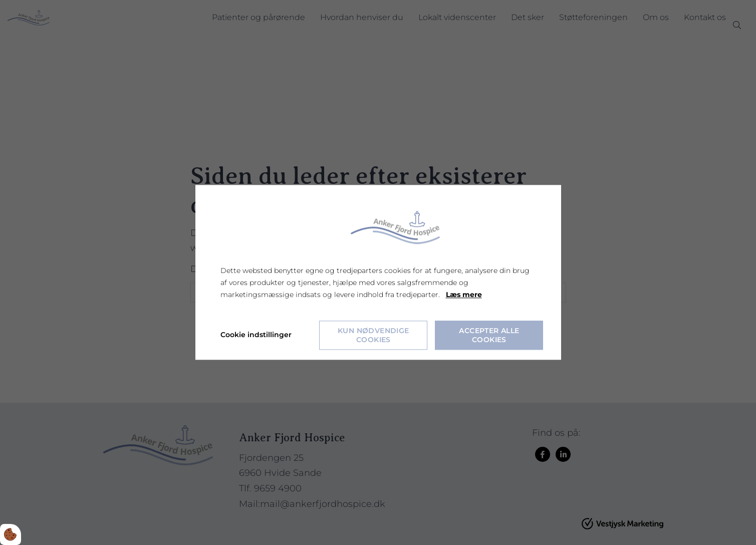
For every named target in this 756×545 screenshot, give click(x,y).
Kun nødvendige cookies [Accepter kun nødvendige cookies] (373, 336)
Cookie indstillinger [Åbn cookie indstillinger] (256, 335)
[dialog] (378, 272)
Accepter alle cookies (489, 336)
